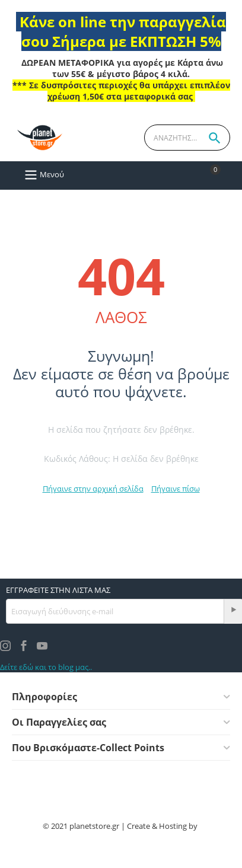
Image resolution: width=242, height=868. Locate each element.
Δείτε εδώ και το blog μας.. (46, 667)
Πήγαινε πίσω (176, 489)
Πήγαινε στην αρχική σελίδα (93, 489)
